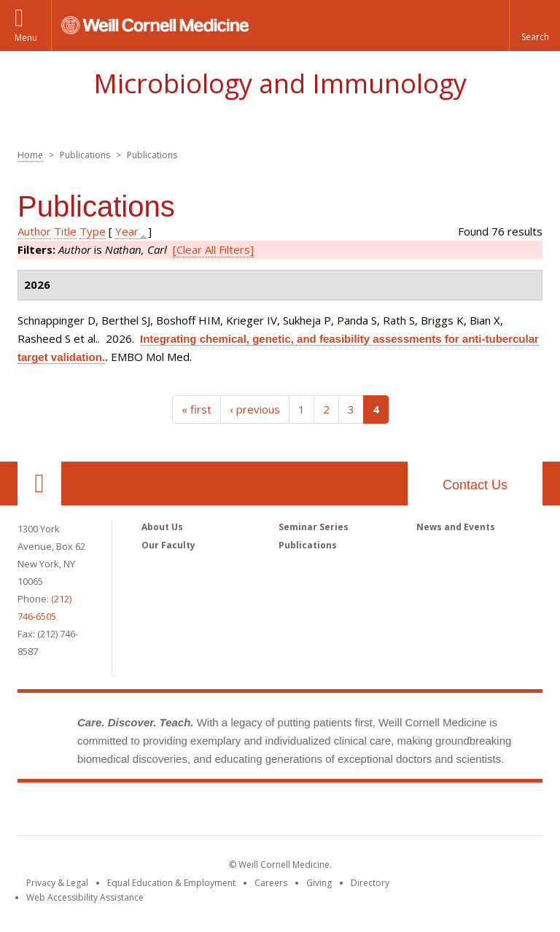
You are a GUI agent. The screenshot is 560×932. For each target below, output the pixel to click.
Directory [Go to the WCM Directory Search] (370, 883)
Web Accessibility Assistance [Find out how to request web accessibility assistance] (85, 897)
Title (65, 231)
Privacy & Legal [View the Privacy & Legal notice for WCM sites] (57, 883)
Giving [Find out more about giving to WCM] (319, 883)
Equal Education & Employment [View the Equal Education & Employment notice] (171, 883)
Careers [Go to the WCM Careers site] (271, 883)
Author (34, 231)
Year (127, 231)
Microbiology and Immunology (280, 84)
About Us (162, 527)
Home (30, 155)
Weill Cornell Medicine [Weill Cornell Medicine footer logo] (280, 812)
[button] (534, 26)
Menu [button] (26, 38)
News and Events (456, 527)
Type (93, 231)
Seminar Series (314, 527)
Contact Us (475, 485)
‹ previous (255, 409)
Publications (308, 545)
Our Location (39, 484)
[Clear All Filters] (213, 249)
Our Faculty (168, 545)
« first (197, 409)
